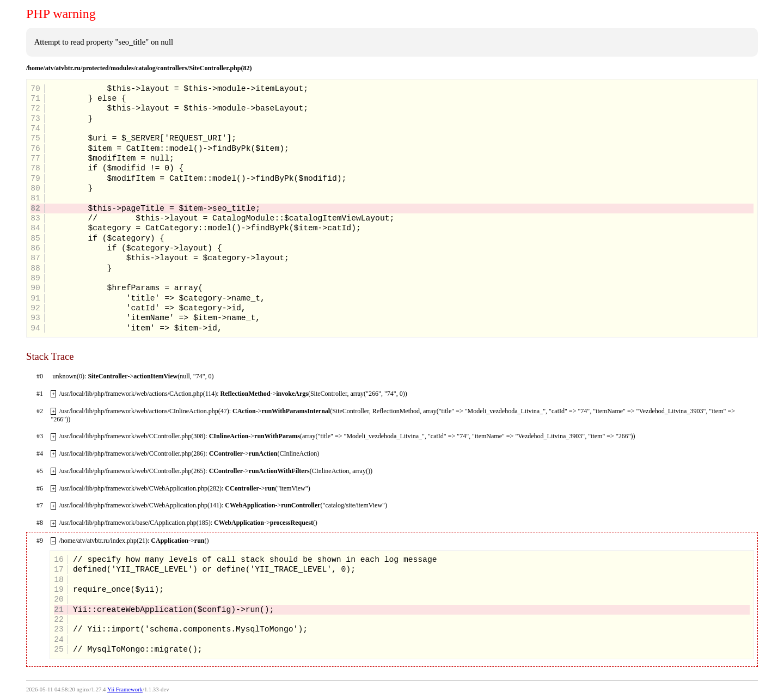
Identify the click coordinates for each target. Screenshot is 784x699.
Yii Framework (125, 689)
